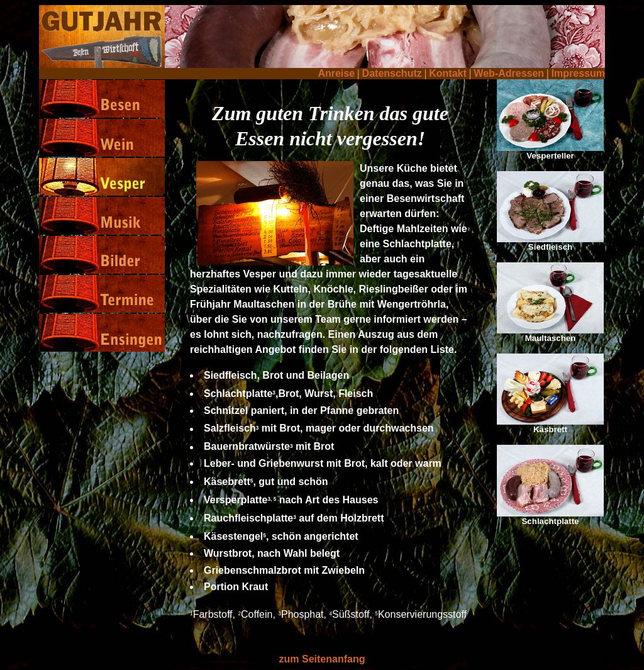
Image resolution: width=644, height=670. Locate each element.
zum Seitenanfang (322, 659)
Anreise (336, 73)
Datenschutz (392, 73)
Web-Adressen (509, 73)
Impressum (578, 73)
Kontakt (448, 73)
